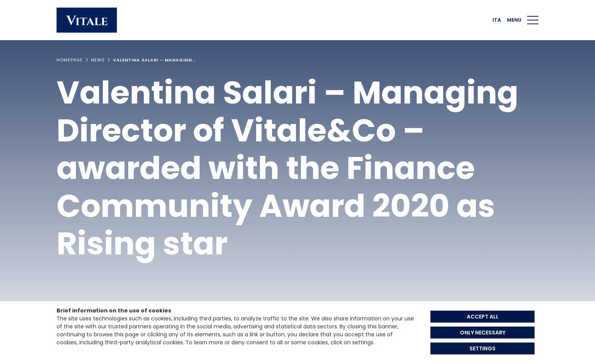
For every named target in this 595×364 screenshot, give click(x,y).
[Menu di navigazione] (533, 20)
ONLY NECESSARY (483, 333)
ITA (497, 20)
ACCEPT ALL (483, 317)
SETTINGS (482, 348)
